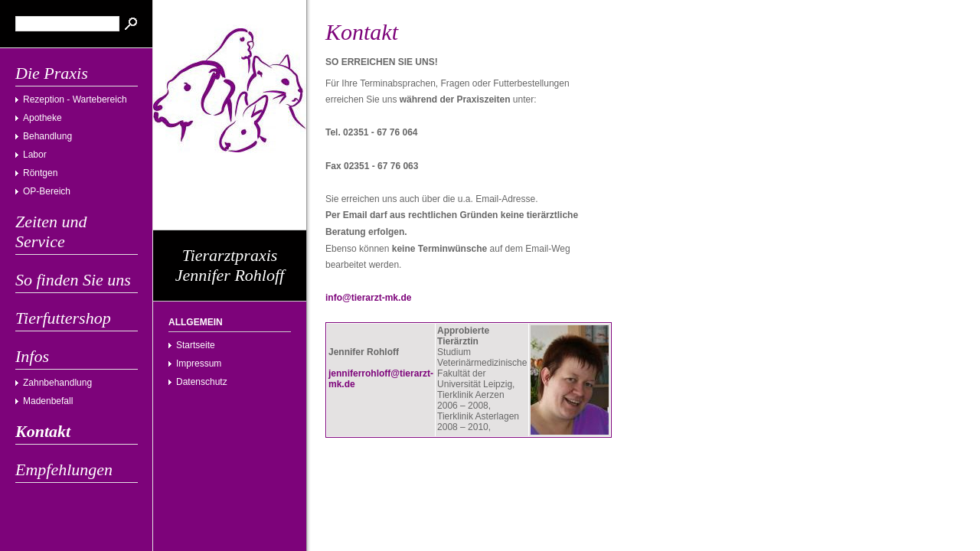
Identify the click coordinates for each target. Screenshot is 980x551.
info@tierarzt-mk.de (368, 298)
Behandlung (47, 136)
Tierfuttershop (63, 318)
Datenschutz (202, 382)
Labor (35, 155)
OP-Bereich (47, 191)
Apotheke (42, 118)
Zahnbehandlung (57, 383)
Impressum (199, 364)
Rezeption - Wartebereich (75, 99)
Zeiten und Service (51, 231)
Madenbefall (48, 401)
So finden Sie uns (73, 280)
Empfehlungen (64, 469)
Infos (32, 356)
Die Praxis (52, 73)
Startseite (196, 345)
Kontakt (43, 431)
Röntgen (40, 173)
